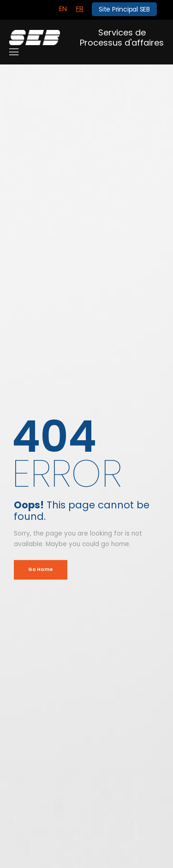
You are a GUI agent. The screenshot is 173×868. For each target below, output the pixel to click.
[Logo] (35, 38)
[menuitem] (63, 9)
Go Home (40, 569)
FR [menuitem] (80, 9)
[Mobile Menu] (14, 52)
